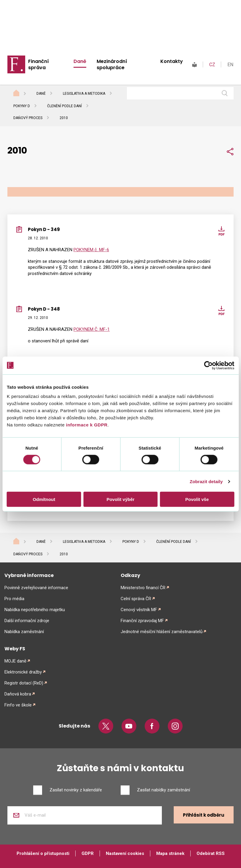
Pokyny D (22, 106)
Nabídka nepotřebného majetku (35, 610)
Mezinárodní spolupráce (112, 64)
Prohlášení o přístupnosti (43, 853)
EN (230, 65)
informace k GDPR (86, 425)
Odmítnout (44, 499)
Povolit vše (197, 499)
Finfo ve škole (18, 705)
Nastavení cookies (125, 853)
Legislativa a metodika (84, 94)
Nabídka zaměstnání (24, 632)
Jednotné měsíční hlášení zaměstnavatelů (162, 632)
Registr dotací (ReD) (24, 683)
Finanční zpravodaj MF (142, 621)
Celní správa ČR (136, 599)
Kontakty (172, 61)
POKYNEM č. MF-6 (91, 250)
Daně (80, 61)
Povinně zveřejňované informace (36, 588)
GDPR (88, 853)
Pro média (14, 599)
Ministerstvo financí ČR (143, 588)
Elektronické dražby (23, 672)
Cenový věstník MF (139, 610)
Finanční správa (39, 64)
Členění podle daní (64, 106)
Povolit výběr (120, 499)
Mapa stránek (170, 853)
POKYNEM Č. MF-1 (92, 329)
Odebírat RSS (211, 853)
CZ (212, 65)
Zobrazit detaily (206, 481)
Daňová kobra (18, 694)
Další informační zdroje (27, 621)
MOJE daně (15, 661)
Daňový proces (28, 118)
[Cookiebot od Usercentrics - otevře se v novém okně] (208, 365)
